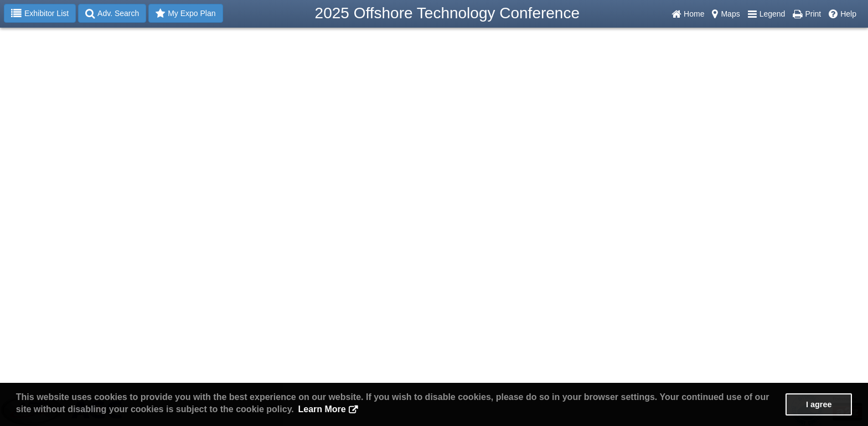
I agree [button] (819, 404)
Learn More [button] (322, 409)
